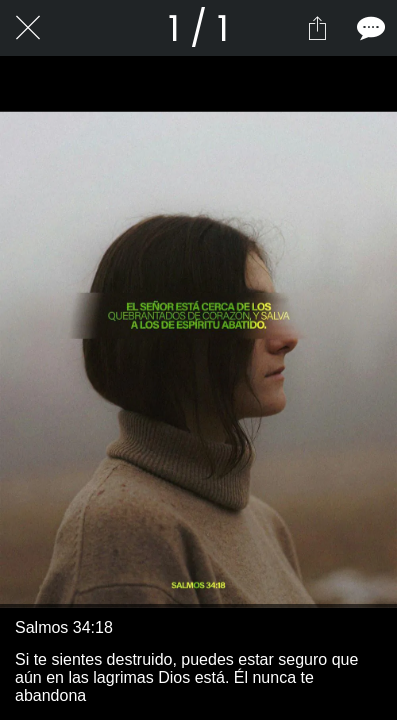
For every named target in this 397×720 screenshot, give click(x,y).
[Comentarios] (369, 28)
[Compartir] (317, 28)
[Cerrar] (28, 28)
